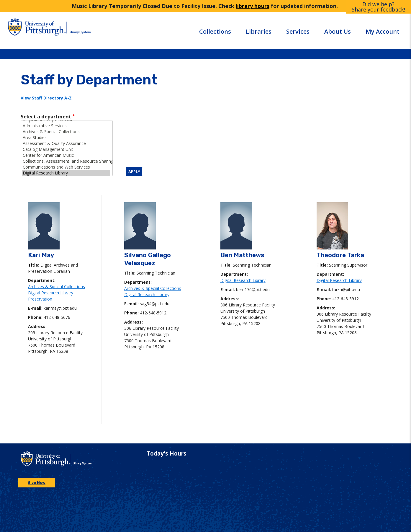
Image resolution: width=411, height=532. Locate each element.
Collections (215, 31)
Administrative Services (66, 126)
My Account (383, 31)
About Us (338, 31)
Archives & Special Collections (66, 132)
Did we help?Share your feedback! (378, 7)
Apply (134, 172)
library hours (253, 6)
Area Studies (66, 138)
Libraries (259, 31)
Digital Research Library (66, 173)
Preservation (40, 299)
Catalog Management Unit (66, 149)
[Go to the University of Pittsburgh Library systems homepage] (95, 30)
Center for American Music (66, 155)
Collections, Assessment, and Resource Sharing (66, 161)
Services (298, 31)
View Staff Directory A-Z (46, 98)
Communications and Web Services (66, 167)
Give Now (37, 483)
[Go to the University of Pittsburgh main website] (36, 30)
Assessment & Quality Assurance (66, 143)
